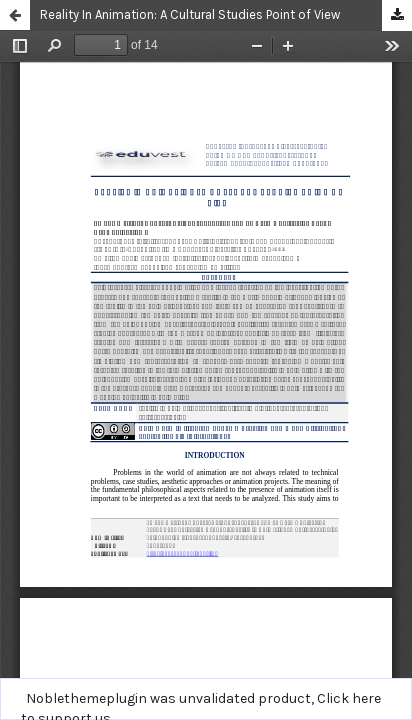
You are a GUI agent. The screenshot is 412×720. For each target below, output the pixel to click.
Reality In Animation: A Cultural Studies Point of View (190, 14)
